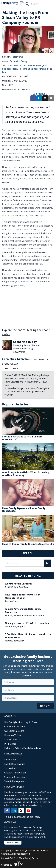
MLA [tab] (15, 368)
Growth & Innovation (15, 773)
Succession (10, 768)
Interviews (18, 57)
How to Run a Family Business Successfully (28, 544)
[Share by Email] (51, 98)
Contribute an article (15, 727)
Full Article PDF (22, 89)
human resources (17, 66)
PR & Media (10, 744)
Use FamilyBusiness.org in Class (21, 722)
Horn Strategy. (20, 175)
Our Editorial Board (14, 731)
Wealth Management (15, 781)
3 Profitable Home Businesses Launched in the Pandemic (28, 636)
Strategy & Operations (16, 777)
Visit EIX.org (13, 843)
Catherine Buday (19, 61)
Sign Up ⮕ (45, 706)
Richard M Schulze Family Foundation (23, 748)
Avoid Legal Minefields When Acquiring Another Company (26, 474)
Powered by (12, 864)
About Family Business (30, 858)
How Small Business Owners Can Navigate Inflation (23, 596)
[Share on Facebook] (33, 98)
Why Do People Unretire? (19, 584)
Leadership (10, 760)
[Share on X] (45, 98)
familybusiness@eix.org (31, 805)
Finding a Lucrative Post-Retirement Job (27, 623)
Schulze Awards (12, 740)
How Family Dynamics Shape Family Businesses (24, 509)
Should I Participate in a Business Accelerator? (22, 438)
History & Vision (13, 735)
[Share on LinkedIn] (39, 98)
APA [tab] (7, 368)
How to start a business (26, 69)
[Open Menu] (51, 4)
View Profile (19, 352)
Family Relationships (15, 764)
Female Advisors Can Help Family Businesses (23, 611)
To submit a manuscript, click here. (22, 817)
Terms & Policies (9, 858)
